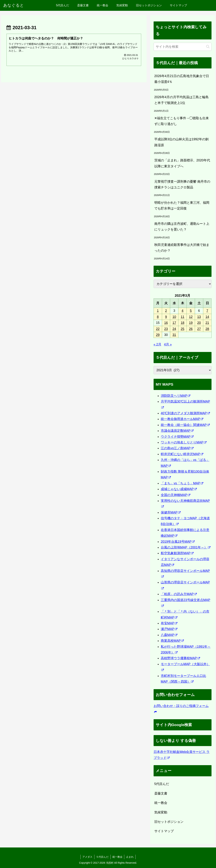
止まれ (130, 857)
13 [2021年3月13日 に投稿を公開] (199, 317)
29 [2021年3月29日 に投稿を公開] (158, 335)
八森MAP (169, 635)
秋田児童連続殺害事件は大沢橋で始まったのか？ (182, 248)
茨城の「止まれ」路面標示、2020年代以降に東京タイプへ (182, 163)
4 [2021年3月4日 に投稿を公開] (183, 311)
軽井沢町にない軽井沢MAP (182, 454)
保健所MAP (171, 512)
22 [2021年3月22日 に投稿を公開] (158, 329)
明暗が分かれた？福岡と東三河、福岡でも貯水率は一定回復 (182, 206)
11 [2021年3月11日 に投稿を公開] (183, 317)
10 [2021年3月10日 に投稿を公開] (174, 317)
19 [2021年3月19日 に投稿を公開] (191, 323)
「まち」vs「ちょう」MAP (182, 483)
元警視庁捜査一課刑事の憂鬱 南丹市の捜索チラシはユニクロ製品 (182, 184)
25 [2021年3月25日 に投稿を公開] (183, 329)
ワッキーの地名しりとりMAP (184, 442)
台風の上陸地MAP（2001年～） (186, 547)
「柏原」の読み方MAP (179, 594)
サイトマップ (164, 831)
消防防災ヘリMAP (176, 396)
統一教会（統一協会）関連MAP (185, 425)
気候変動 (161, 812)
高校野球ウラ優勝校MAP (180, 658)
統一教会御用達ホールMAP (182, 419)
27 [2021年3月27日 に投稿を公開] (199, 329)
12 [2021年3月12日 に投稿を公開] (191, 317)
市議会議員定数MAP (177, 431)
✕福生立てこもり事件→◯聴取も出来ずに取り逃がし (182, 121)
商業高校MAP (172, 641)
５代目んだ (102, 857)
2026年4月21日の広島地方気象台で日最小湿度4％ (182, 79)
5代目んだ (162, 784)
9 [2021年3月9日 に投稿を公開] (166, 317)
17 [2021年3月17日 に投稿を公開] (174, 323)
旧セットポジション (169, 822)
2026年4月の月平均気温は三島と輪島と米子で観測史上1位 (181, 100)
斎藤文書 (161, 793)
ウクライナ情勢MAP (177, 437)
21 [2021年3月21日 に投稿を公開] (207, 323)
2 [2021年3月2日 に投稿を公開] (166, 311)
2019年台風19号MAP (178, 542)
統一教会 (161, 803)
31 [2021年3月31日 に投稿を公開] (174, 335)
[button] (208, 47)
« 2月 (157, 344)
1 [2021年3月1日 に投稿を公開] (158, 311)
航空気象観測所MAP (177, 553)
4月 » (168, 344)
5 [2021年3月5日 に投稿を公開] (191, 311)
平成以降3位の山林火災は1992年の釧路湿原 (181, 142)
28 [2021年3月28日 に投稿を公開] (207, 329)
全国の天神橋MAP (176, 495)
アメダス (87, 857)
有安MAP (169, 623)
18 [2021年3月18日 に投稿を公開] (183, 323)
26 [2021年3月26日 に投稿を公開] (191, 329)
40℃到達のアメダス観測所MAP (185, 413)
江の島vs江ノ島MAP (177, 448)
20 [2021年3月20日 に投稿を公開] (199, 323)
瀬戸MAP (169, 629)
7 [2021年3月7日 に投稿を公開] (207, 311)
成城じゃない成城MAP (179, 489)
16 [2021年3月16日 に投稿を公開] (166, 323)
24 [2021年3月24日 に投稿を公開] (174, 329)
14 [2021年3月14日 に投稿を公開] (207, 317)
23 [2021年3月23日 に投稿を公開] (166, 329)
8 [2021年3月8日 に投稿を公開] (158, 317)
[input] (183, 47)
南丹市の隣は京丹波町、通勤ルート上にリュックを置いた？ (182, 227)
